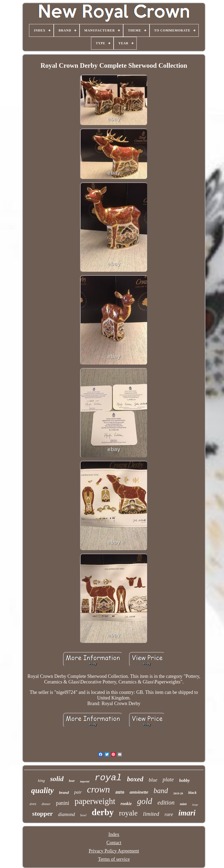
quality (42, 790)
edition (166, 803)
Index (114, 834)
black (192, 793)
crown (98, 789)
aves (33, 804)
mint (183, 804)
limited (151, 814)
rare (169, 814)
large (195, 805)
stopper (42, 814)
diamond (66, 814)
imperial (85, 781)
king (42, 781)
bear (72, 781)
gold (145, 801)
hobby (184, 780)
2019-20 (178, 793)
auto (120, 792)
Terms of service (114, 859)
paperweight (95, 801)
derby (103, 812)
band (161, 791)
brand (64, 793)
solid (57, 779)
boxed (135, 779)
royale (128, 813)
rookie (126, 804)
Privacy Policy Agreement (114, 851)
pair (78, 792)
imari (187, 813)
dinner (46, 804)
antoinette (139, 792)
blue (153, 780)
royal (108, 778)
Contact (114, 843)
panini (63, 803)
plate (168, 779)
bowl (83, 815)
